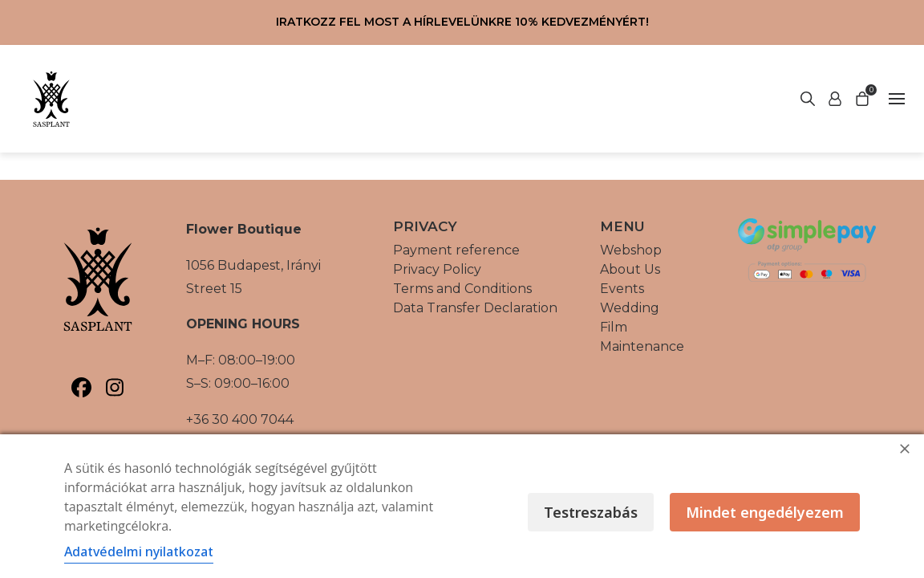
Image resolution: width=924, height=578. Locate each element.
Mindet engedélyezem (765, 512)
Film (614, 327)
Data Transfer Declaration (475, 308)
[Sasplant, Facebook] (81, 387)
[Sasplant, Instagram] (114, 387)
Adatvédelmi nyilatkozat (139, 552)
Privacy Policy (437, 269)
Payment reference (456, 250)
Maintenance (642, 346)
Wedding (630, 308)
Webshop (631, 250)
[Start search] (835, 99)
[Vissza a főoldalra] (51, 99)
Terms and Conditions (462, 289)
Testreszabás (591, 512)
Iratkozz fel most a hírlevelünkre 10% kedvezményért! (462, 22)
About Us (630, 269)
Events (622, 289)
